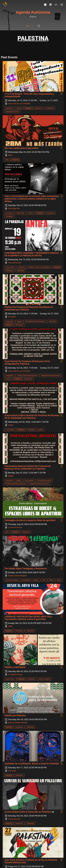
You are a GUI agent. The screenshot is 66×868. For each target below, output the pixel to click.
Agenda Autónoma (33, 12)
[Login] (61, 5)
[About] (45, 5)
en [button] (56, 5)
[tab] (28, 26)
